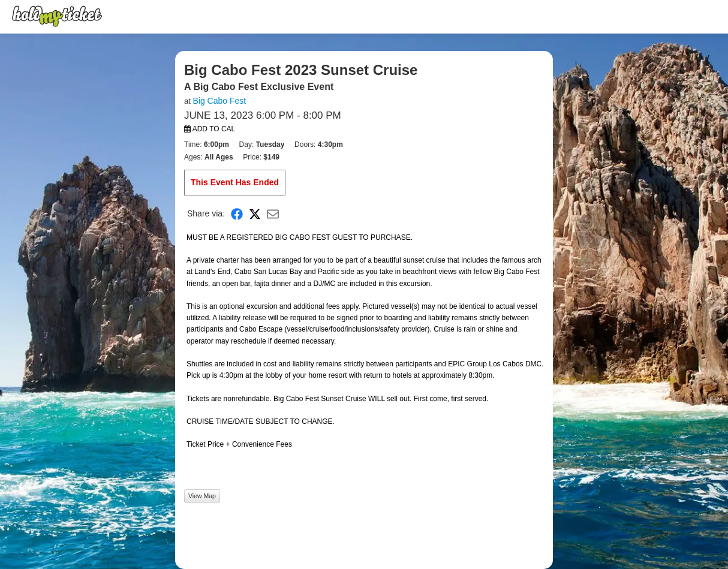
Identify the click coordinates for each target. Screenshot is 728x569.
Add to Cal (210, 129)
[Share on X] (255, 214)
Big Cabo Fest (219, 101)
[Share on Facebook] (237, 214)
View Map (202, 496)
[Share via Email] (273, 214)
